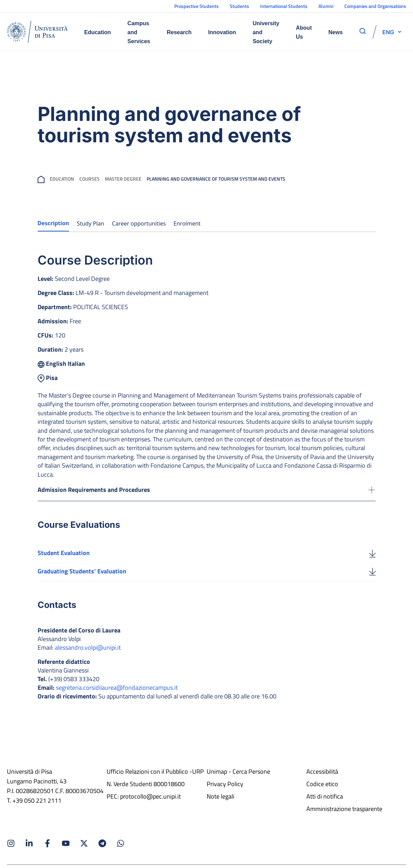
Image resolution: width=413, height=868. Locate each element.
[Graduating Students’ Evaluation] (372, 573)
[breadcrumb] (41, 179)
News (336, 32)
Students (239, 6)
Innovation (222, 32)
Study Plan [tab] (91, 223)
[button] (388, 32)
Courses (90, 179)
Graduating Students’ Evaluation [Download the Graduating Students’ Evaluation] (82, 573)
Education (97, 32)
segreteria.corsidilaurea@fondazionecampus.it (117, 690)
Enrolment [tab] (187, 223)
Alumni (326, 6)
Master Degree (123, 179)
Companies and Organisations (375, 6)
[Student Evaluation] (372, 555)
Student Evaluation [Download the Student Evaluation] (64, 555)
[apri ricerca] (363, 31)
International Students (284, 6)
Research (179, 32)
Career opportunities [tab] (139, 223)
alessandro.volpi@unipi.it (88, 650)
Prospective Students (196, 6)
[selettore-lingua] (388, 32)
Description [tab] (53, 223)
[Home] (37, 32)
